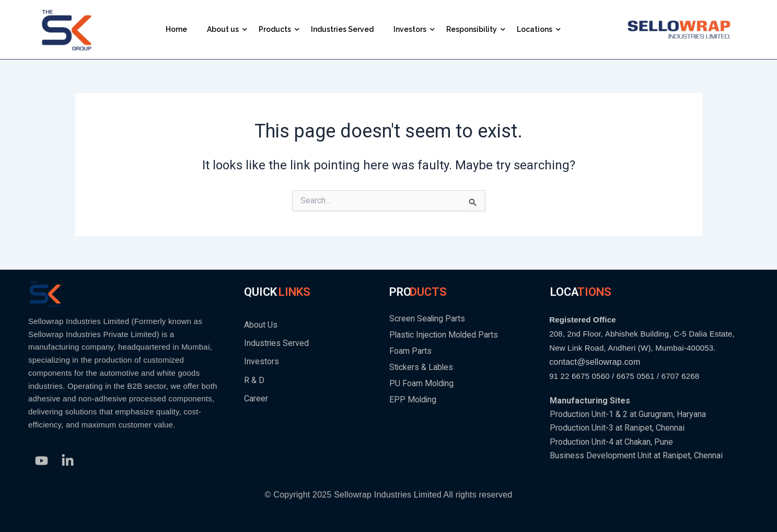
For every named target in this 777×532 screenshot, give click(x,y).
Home (176, 29)
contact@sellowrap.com (595, 362)
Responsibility (474, 29)
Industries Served (342, 29)
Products (277, 29)
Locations (537, 29)
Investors (412, 29)
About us (225, 29)
